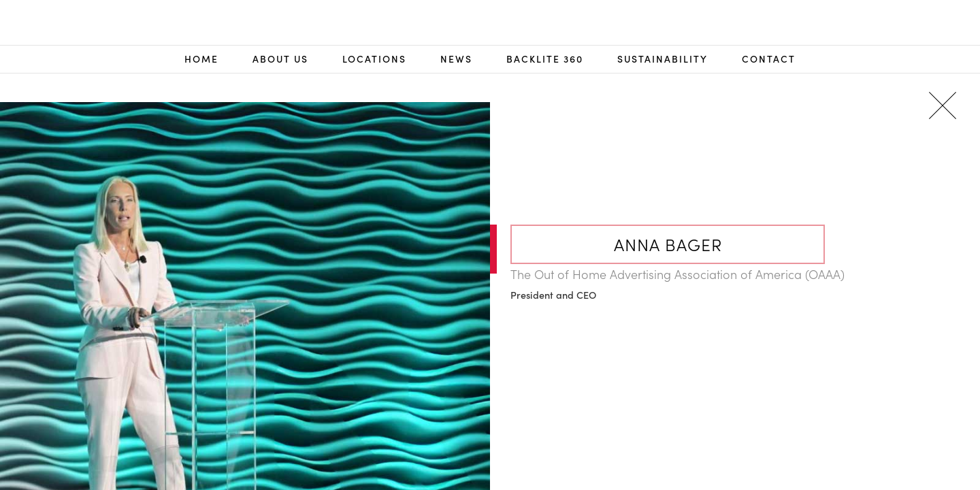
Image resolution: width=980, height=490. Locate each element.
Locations (374, 59)
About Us (280, 59)
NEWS (456, 59)
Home (201, 59)
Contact (769, 59)
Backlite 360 (545, 59)
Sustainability (663, 59)
